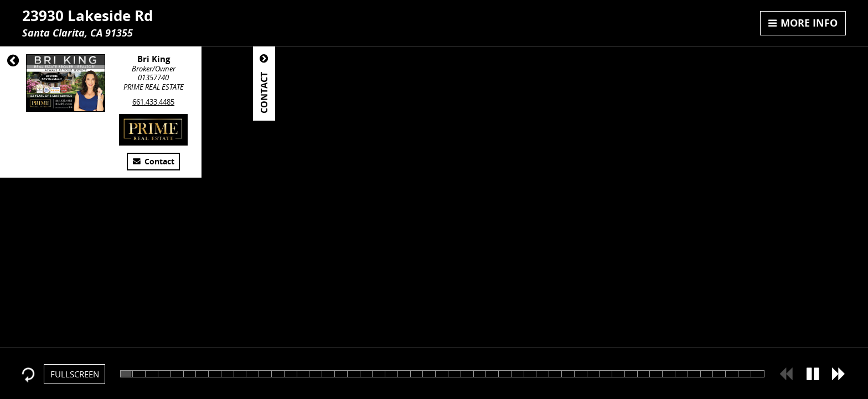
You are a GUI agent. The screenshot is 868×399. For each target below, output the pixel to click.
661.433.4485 (153, 102)
